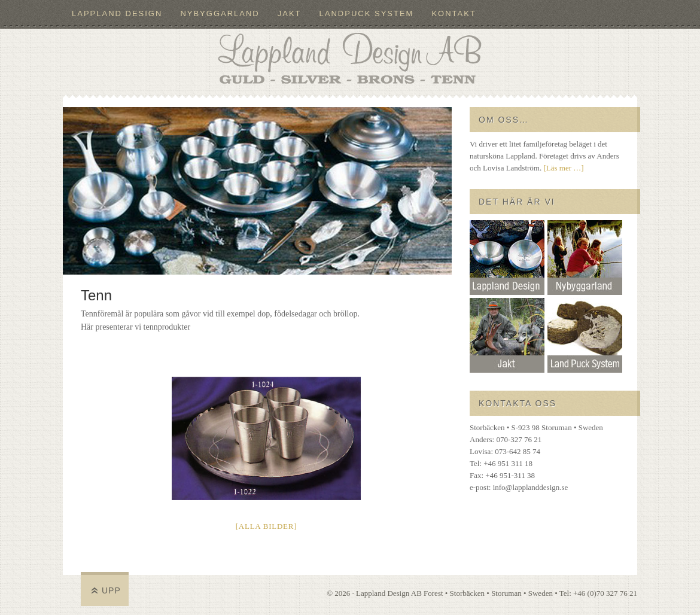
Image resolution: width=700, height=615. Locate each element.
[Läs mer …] (563, 168)
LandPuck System (367, 13)
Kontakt (454, 13)
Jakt (290, 13)
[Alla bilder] (267, 526)
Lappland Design (117, 13)
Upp (111, 590)
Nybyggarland (220, 13)
